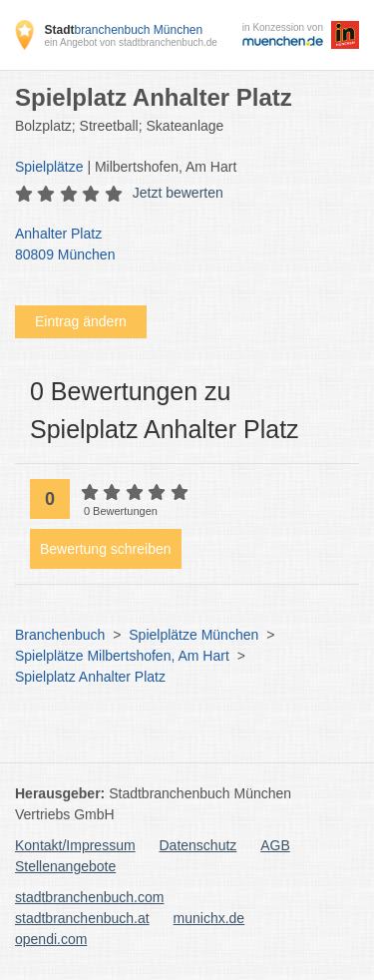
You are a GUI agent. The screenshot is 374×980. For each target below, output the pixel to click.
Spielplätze (49, 167)
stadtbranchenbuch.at (82, 918)
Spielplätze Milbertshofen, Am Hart (122, 656)
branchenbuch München (123, 30)
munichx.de (209, 918)
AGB (275, 845)
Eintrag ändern (81, 321)
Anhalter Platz (177, 245)
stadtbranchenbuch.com (89, 897)
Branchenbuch (60, 635)
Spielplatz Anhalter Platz (90, 677)
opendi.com (51, 939)
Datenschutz (198, 845)
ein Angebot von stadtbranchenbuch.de (130, 42)
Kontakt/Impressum (75, 845)
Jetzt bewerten (178, 193)
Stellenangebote (65, 866)
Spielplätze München (193, 635)
